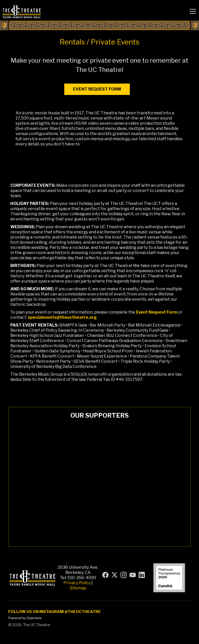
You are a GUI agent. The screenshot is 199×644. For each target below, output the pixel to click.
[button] (193, 11)
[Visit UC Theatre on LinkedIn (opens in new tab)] (142, 575)
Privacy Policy (77, 583)
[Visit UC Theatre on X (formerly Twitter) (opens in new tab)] (115, 575)
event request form (97, 89)
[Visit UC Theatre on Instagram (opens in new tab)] (124, 575)
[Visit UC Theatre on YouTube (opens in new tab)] (133, 575)
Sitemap (78, 588)
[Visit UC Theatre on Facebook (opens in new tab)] (105, 575)
